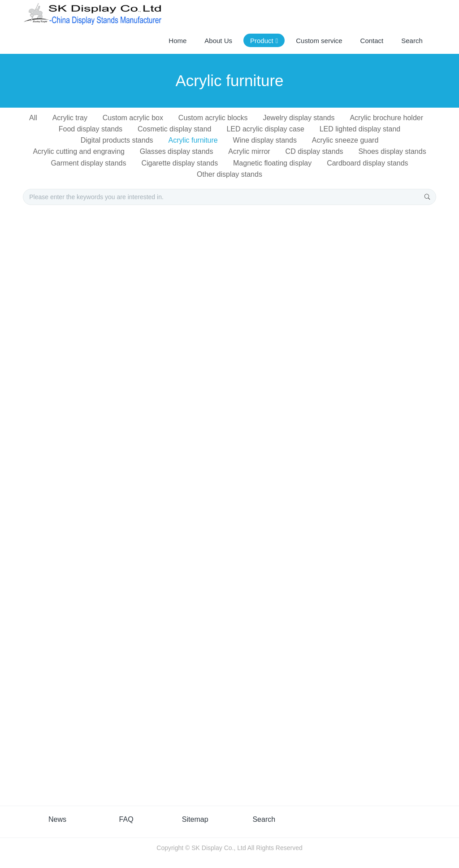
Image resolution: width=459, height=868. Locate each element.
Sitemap (195, 819)
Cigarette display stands (180, 163)
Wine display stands (265, 140)
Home (178, 41)
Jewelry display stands (299, 118)
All (33, 118)
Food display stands (91, 129)
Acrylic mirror (249, 151)
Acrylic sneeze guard (345, 140)
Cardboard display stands (367, 163)
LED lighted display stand (360, 129)
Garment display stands (88, 163)
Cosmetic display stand (175, 129)
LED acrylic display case (265, 129)
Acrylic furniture (193, 140)
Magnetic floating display (272, 163)
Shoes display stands (392, 151)
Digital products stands (117, 140)
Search (264, 819)
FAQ (126, 819)
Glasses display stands (177, 151)
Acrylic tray (70, 118)
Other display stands (229, 174)
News (57, 819)
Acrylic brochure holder (386, 118)
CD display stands (314, 151)
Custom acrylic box (133, 118)
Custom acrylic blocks (213, 118)
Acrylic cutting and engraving (79, 151)
